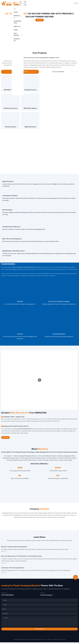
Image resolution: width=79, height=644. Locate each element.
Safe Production (7, 210)
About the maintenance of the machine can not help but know (22, 557)
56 (20, 476)
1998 (20, 468)
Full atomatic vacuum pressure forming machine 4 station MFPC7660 (10, 109)
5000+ (58, 468)
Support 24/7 (4, 595)
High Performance (8, 182)
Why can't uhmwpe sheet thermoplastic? (14, 547)
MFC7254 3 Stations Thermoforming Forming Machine (30, 109)
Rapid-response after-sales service (14, 251)
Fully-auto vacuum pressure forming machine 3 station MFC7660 (30, 90)
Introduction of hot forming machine (13, 569)
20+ (58, 476)
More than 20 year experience (12, 239)
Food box (20, 302)
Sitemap (54, 641)
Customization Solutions (10, 196)
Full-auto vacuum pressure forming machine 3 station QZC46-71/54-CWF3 (10, 127)
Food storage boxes (59, 334)
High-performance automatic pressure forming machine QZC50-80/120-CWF (30, 127)
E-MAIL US (42, 595)
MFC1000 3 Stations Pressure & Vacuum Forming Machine (10, 90)
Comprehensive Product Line (11, 227)
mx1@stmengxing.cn (46, 597)
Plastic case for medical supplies (59, 302)
